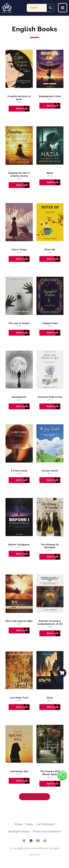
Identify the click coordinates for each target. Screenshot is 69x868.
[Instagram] (24, 841)
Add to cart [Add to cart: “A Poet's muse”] (21, 480)
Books (29, 824)
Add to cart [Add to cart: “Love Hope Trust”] (21, 707)
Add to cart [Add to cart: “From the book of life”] (52, 406)
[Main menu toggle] (63, 8)
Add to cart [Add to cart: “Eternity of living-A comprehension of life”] (52, 633)
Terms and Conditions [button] (47, 831)
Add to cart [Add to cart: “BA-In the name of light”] (21, 630)
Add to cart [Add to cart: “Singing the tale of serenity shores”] (21, 185)
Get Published (45, 824)
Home (18, 824)
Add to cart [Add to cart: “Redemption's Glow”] (52, 106)
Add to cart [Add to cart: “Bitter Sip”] (52, 259)
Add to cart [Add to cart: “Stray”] (52, 707)
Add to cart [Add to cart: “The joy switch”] (52, 480)
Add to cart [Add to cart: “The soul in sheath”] (21, 333)
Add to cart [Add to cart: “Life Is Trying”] (21, 259)
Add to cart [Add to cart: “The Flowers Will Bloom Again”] (52, 784)
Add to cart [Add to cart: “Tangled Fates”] (52, 333)
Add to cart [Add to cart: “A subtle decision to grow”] (21, 109)
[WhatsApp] (45, 841)
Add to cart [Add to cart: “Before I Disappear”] (21, 554)
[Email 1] (38, 841)
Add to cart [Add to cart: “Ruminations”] (21, 406)
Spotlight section (19, 831)
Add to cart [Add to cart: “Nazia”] (52, 182)
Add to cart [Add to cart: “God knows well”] (21, 781)
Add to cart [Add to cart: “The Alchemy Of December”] (52, 557)
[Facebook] (31, 841)
